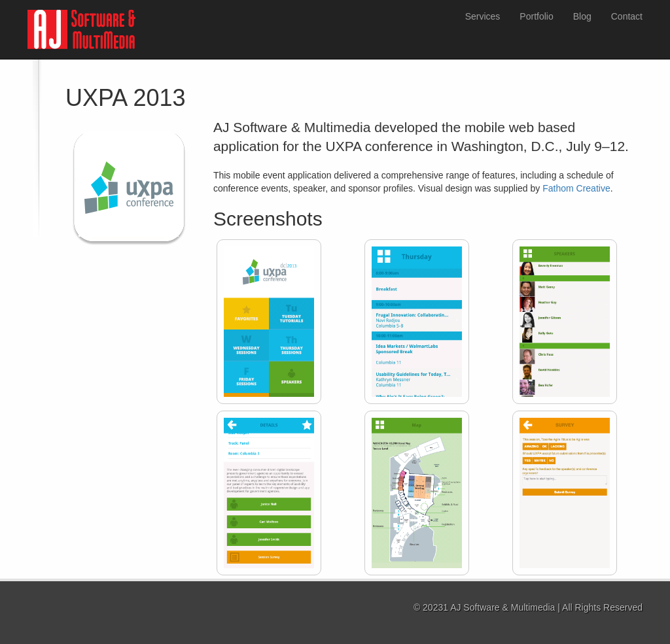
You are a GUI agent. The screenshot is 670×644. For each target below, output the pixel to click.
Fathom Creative (576, 188)
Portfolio (536, 16)
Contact (627, 16)
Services (483, 16)
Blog (582, 16)
